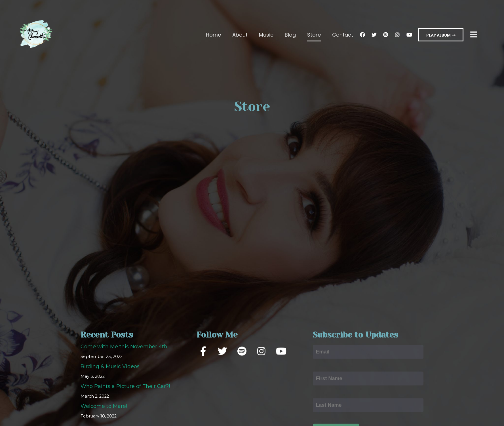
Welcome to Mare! (104, 406)
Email (320, 340)
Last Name (327, 393)
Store (314, 35)
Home (213, 35)
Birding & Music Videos (110, 367)
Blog (290, 35)
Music (266, 35)
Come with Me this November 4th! (125, 347)
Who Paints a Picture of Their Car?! (125, 387)
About (240, 35)
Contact (343, 35)
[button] (441, 35)
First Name (327, 367)
